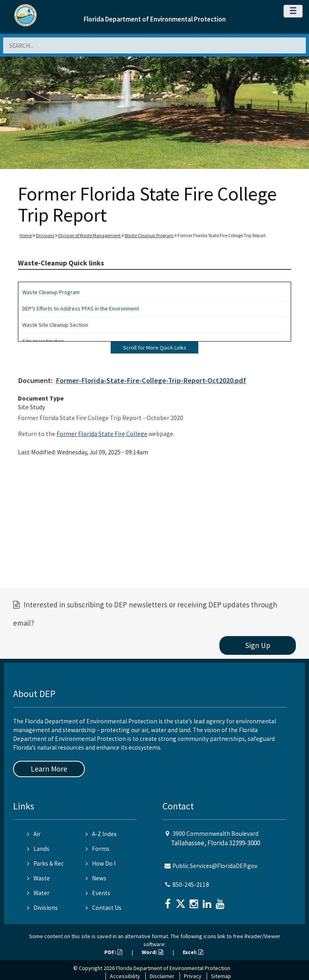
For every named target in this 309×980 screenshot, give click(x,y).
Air (34, 834)
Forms (98, 849)
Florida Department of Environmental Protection (155, 19)
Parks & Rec (45, 863)
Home (26, 235)
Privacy (193, 976)
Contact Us (104, 908)
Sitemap (221, 976)
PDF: (113, 952)
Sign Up (258, 645)
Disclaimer (162, 976)
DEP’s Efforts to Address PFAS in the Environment (81, 308)
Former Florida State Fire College (102, 434)
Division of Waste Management (89, 235)
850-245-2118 (191, 885)
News (96, 878)
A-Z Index (101, 834)
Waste (38, 878)
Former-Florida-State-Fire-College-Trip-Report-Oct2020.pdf (151, 380)
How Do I (101, 863)
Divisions (45, 235)
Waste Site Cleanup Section (55, 325)
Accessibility (125, 976)
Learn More (49, 769)
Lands (38, 849)
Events (98, 893)
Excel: (193, 952)
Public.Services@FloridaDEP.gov (215, 866)
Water (38, 893)
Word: (153, 952)
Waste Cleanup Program (149, 235)
